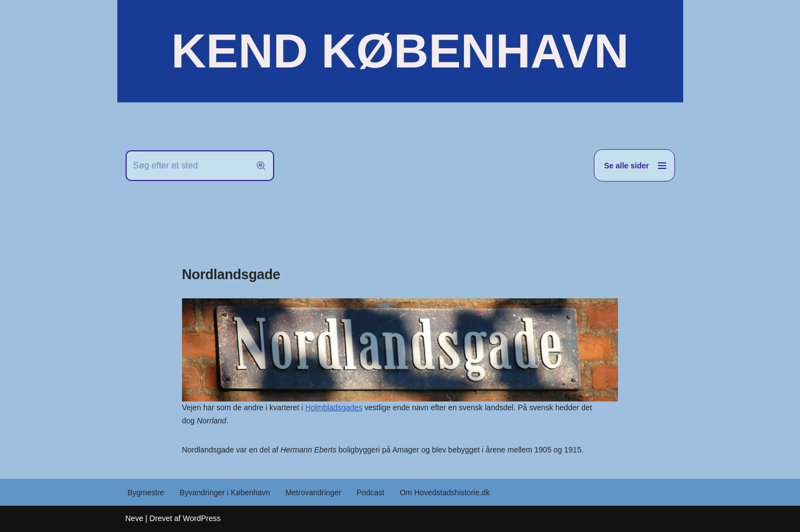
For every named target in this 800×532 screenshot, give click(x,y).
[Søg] (188, 166)
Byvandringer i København (225, 493)
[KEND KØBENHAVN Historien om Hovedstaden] (400, 51)
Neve (135, 518)
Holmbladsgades (334, 408)
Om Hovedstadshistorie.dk (445, 493)
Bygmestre (146, 493)
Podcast (370, 493)
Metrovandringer (313, 493)
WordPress (202, 518)
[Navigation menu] (634, 165)
